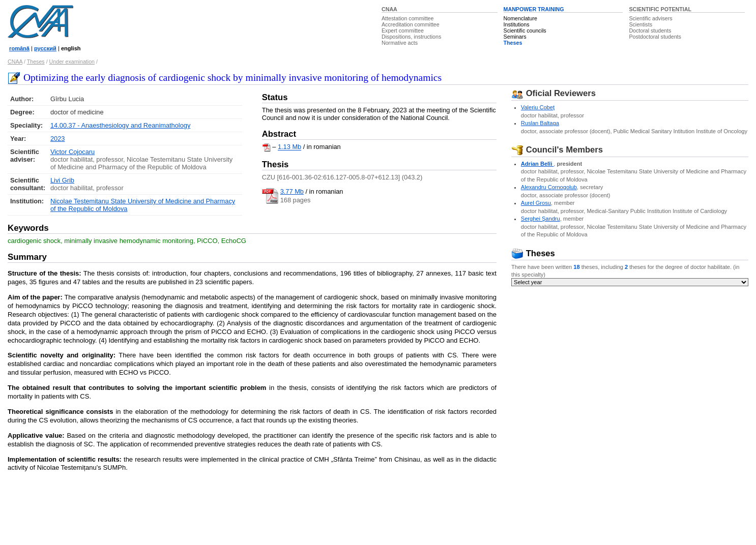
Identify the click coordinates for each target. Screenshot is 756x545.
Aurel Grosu (536, 203)
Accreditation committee (411, 24)
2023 (57, 139)
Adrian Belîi (537, 164)
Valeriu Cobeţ (538, 107)
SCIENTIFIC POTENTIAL (660, 9)
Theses (513, 43)
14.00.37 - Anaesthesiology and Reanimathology (120, 125)
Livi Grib (62, 180)
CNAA (389, 9)
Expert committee (403, 31)
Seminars (515, 37)
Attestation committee (408, 18)
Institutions (517, 24)
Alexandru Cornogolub (549, 187)
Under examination (72, 62)
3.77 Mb (292, 191)
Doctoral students (650, 31)
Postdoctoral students (655, 37)
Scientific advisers (650, 18)
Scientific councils (525, 31)
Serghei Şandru (541, 219)
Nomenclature (520, 18)
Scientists (641, 24)
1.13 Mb (289, 147)
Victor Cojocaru (72, 152)
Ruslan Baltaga (540, 123)
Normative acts (400, 43)
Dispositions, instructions (411, 37)
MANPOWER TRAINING (534, 9)
